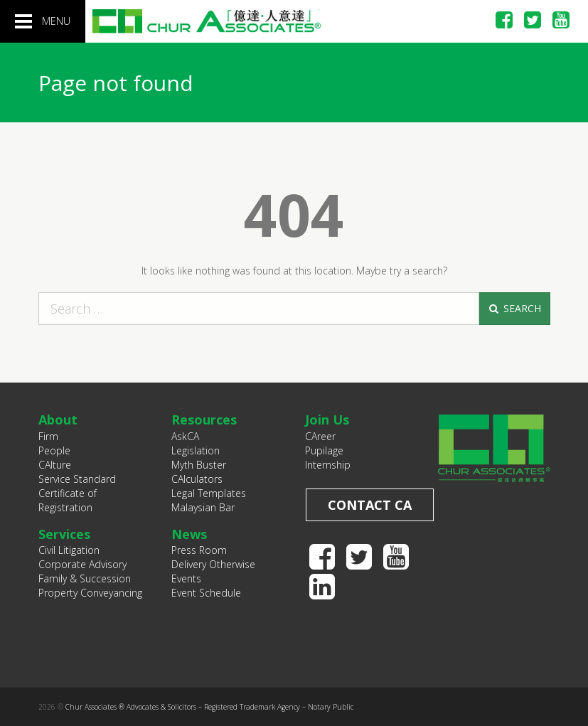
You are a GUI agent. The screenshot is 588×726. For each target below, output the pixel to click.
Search (514, 308)
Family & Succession (85, 578)
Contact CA (370, 505)
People (54, 450)
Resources (204, 420)
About (58, 420)
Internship (328, 465)
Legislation (196, 450)
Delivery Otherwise (213, 564)
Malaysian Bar (203, 507)
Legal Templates (209, 493)
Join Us (327, 420)
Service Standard (77, 479)
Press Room (199, 550)
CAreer (320, 436)
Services (64, 534)
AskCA (185, 436)
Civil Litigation (69, 550)
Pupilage (324, 450)
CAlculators (197, 479)
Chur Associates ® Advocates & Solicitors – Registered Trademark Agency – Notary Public (209, 707)
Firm (48, 436)
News (189, 534)
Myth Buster (199, 465)
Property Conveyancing (90, 593)
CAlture (55, 465)
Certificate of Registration (68, 500)
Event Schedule (206, 593)
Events (186, 578)
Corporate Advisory (82, 564)
